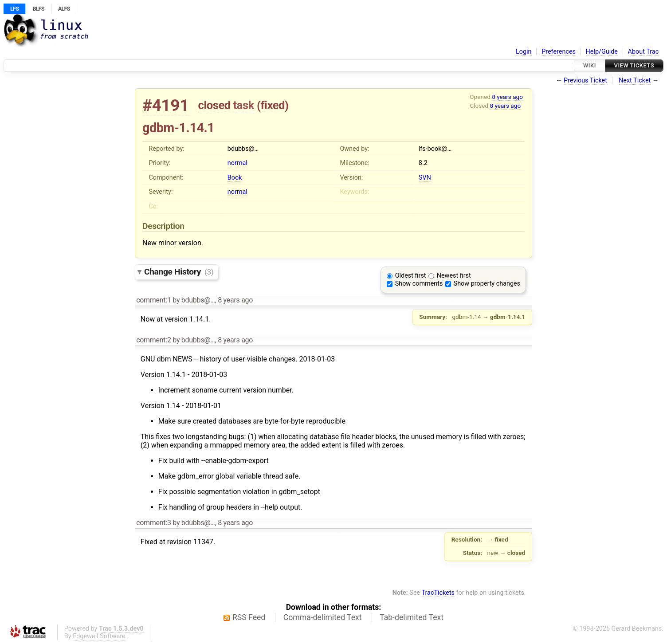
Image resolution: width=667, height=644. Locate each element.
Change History (179, 272)
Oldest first (411, 276)
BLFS (38, 9)
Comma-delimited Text (323, 617)
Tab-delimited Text (412, 617)
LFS (14, 9)
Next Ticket (635, 80)
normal (237, 163)
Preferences (559, 52)
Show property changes (487, 284)
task (244, 105)
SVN (425, 178)
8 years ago (507, 97)
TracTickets (438, 593)
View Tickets (634, 65)
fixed (273, 105)
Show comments (419, 284)
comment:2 (153, 340)
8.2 (423, 163)
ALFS (64, 9)
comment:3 (153, 523)
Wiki (590, 65)
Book (235, 178)
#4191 (166, 105)
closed (214, 105)
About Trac (643, 52)
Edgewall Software (99, 636)
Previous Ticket (585, 80)
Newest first (454, 276)
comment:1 (153, 300)
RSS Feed (249, 617)
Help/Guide (602, 52)
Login (524, 52)
